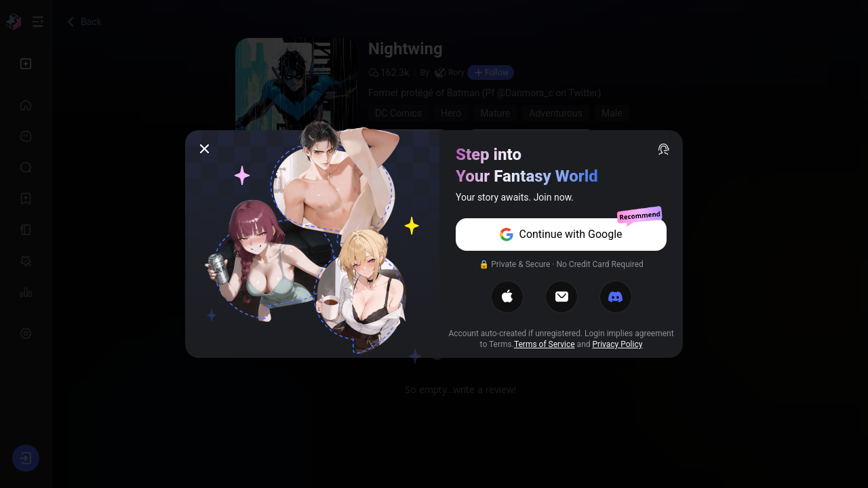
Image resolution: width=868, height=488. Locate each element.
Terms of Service (545, 344)
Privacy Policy (618, 344)
